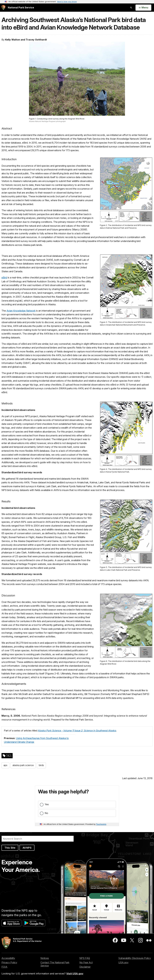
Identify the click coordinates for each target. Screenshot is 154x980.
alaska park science (23, 765)
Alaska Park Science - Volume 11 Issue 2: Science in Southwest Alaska (77, 731)
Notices (45, 958)
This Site (10, 848)
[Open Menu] (143, 8)
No (46, 813)
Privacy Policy (9, 962)
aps (5, 765)
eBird (4, 278)
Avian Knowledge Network (21, 311)
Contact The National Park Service (55, 964)
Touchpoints (101, 824)
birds (41, 765)
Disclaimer (85, 967)
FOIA (4, 967)
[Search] (38, 839)
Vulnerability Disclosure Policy (135, 958)
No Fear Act (86, 962)
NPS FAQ (85, 958)
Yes (47, 804)
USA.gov (123, 962)
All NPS (27, 848)
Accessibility (8, 958)
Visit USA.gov (75, 974)
